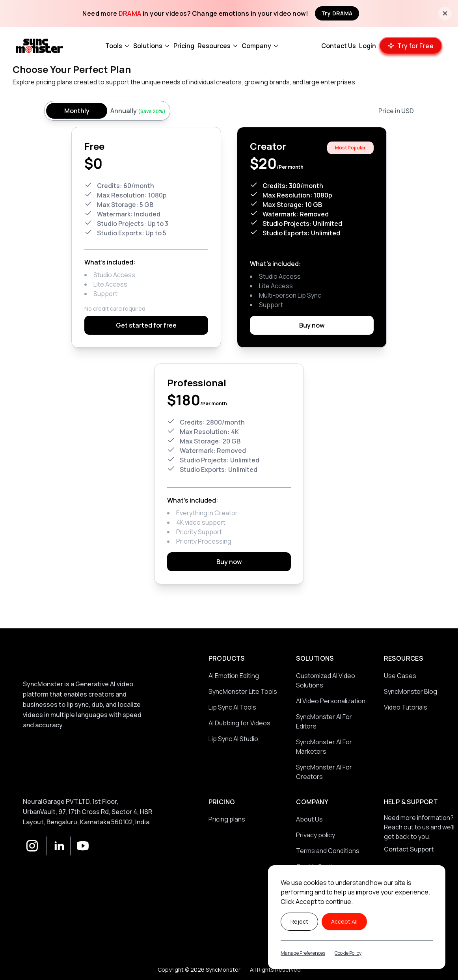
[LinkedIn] (56, 846)
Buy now (312, 325)
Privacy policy (316, 835)
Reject (299, 921)
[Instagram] (32, 846)
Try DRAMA (337, 13)
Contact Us (339, 46)
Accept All (344, 921)
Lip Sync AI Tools (232, 707)
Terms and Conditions (328, 851)
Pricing (184, 46)
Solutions (152, 46)
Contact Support (409, 849)
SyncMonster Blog (411, 691)
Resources (218, 46)
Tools (118, 46)
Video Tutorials (406, 707)
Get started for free (146, 325)
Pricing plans (227, 819)
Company (260, 46)
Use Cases (400, 676)
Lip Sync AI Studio (233, 739)
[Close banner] (445, 13)
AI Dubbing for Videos (239, 723)
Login (368, 46)
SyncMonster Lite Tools (243, 691)
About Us (309, 819)
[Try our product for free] (411, 46)
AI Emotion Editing (234, 676)
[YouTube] (80, 846)
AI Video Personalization (331, 701)
